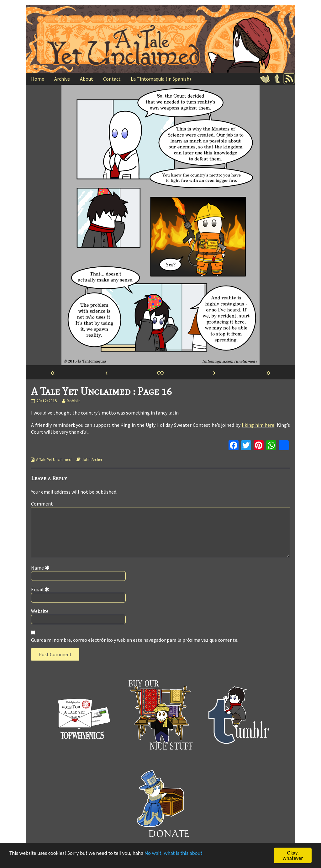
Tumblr (277, 79)
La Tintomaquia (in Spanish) (161, 79)
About (87, 79)
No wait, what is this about (173, 853)
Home (38, 79)
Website (40, 611)
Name (41, 568)
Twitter (265, 79)
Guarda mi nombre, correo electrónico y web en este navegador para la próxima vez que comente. (135, 640)
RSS (289, 79)
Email (41, 589)
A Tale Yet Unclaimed (54, 460)
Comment (42, 504)
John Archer (92, 460)
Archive (62, 79)
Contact (112, 79)
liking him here (258, 425)
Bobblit (73, 401)
